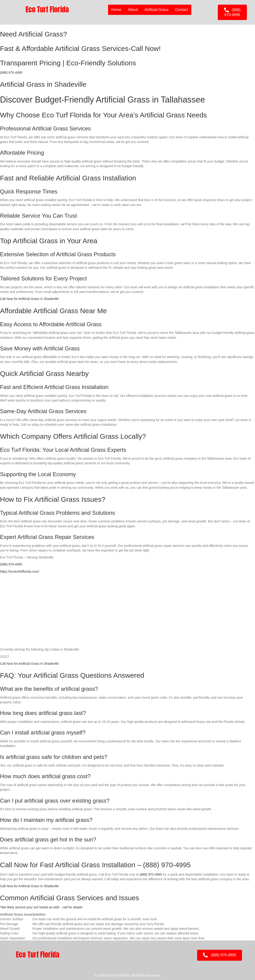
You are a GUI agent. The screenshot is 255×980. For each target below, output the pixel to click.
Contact (181, 10)
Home (116, 10)
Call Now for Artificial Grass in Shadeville (29, 299)
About (133, 10)
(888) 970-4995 (11, 73)
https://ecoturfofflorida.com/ (20, 571)
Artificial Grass (156, 10)
